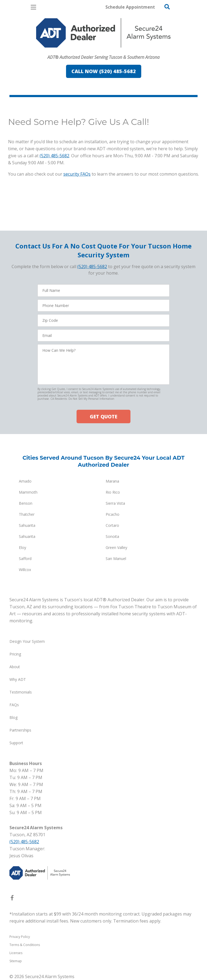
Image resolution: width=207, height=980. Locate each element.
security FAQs (77, 174)
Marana (112, 481)
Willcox (25, 570)
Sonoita (112, 536)
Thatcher (27, 514)
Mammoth (28, 492)
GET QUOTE (103, 416)
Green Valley (116, 547)
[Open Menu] (33, 7)
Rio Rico (113, 492)
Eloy (23, 547)
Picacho (113, 514)
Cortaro (112, 525)
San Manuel (116, 559)
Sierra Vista (115, 503)
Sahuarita (27, 525)
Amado (25, 481)
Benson (26, 503)
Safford (25, 559)
